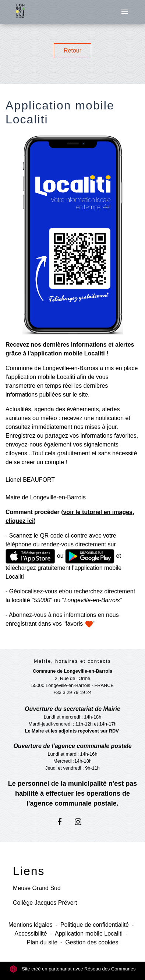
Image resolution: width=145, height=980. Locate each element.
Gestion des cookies (92, 942)
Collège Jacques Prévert (45, 903)
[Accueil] (20, 12)
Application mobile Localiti (89, 934)
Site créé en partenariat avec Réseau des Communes (73, 969)
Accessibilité (31, 934)
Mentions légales (31, 925)
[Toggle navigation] (125, 12)
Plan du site (42, 942)
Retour (72, 50)
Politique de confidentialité (95, 925)
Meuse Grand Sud (37, 888)
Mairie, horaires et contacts (72, 661)
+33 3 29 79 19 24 (72, 692)
